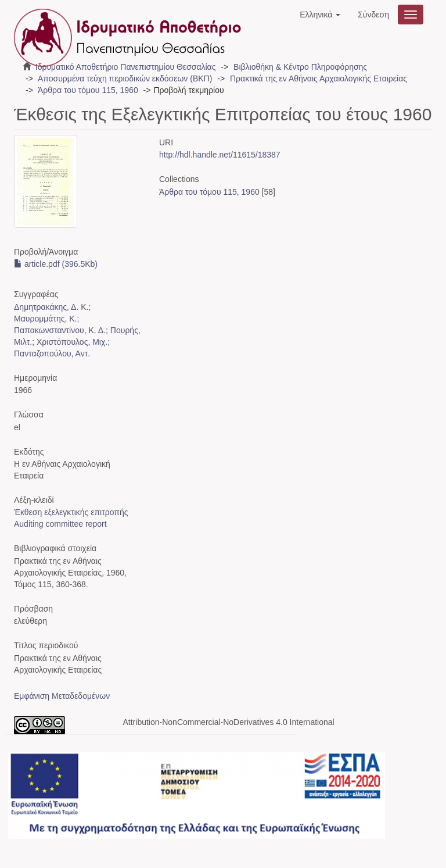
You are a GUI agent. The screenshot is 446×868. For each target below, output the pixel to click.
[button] (320, 15)
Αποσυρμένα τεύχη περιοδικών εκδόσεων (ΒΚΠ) (125, 78)
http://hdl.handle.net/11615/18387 (220, 155)
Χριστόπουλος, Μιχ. (72, 342)
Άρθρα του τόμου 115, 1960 (88, 90)
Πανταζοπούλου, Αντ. (52, 353)
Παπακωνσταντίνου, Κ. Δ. (60, 330)
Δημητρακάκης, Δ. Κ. (51, 307)
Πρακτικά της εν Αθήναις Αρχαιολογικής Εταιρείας (319, 78)
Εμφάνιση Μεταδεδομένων (62, 696)
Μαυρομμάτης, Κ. (45, 319)
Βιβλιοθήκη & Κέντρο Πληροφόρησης (300, 67)
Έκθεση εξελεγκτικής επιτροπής (71, 512)
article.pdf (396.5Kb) (56, 264)
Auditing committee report (60, 524)
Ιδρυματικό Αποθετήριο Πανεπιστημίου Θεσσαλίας (126, 67)
